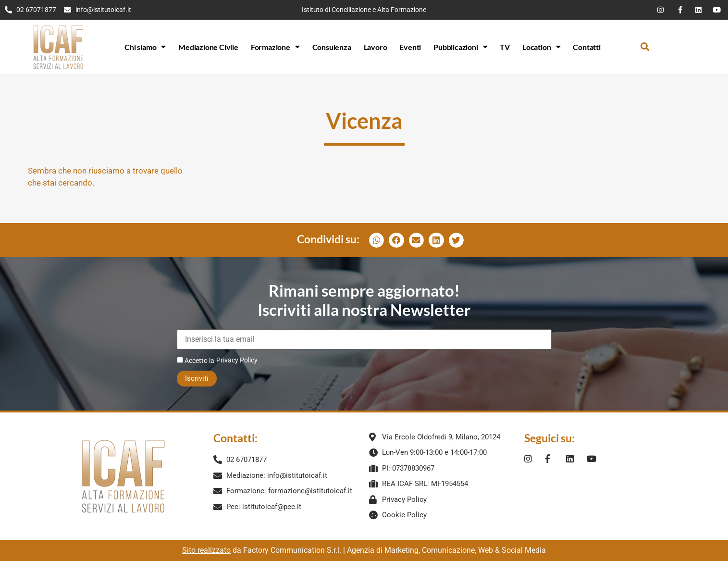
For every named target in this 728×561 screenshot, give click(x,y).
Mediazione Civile (208, 47)
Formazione (275, 47)
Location (541, 47)
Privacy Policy (237, 360)
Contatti (586, 47)
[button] (645, 47)
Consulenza (332, 47)
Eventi (410, 47)
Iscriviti (197, 378)
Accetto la (196, 360)
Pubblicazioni (460, 47)
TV (505, 47)
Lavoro (376, 47)
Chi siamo (145, 47)
